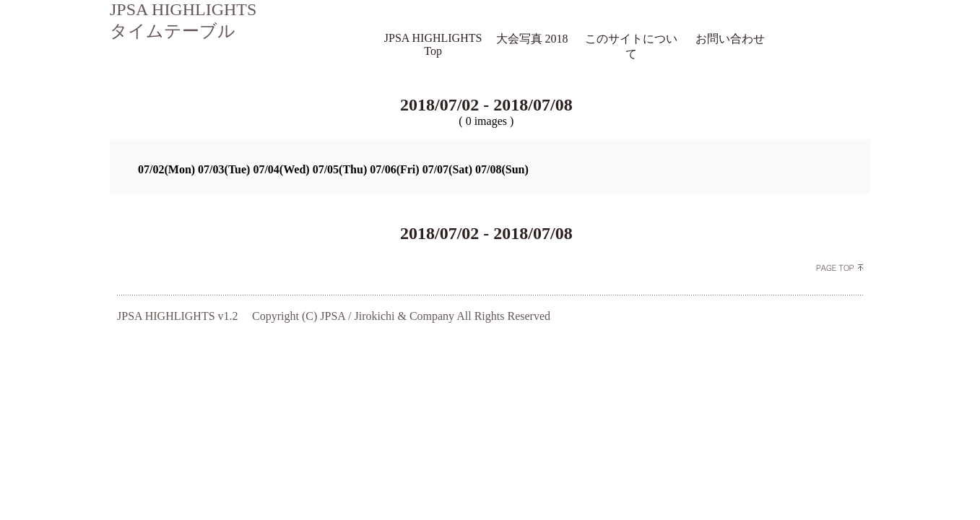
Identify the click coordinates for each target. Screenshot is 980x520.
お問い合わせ (730, 39)
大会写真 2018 (532, 39)
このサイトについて (631, 46)
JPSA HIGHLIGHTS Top (433, 44)
